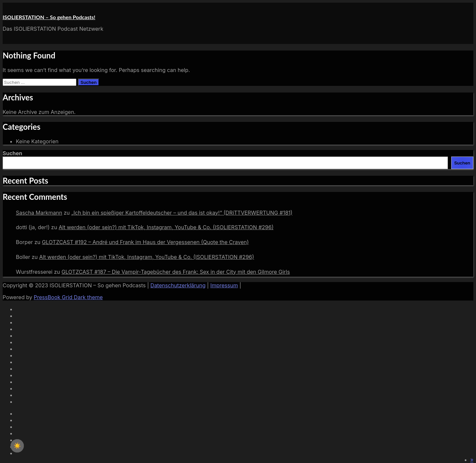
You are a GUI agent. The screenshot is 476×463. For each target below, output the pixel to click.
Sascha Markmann (39, 213)
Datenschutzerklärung (178, 285)
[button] (472, 460)
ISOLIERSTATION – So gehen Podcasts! (49, 17)
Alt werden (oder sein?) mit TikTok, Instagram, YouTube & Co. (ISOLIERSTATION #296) (166, 227)
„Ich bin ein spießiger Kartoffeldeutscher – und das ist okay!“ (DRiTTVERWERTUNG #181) (182, 213)
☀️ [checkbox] (17, 446)
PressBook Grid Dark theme (68, 297)
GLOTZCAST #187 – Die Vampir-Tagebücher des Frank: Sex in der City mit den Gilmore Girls (176, 272)
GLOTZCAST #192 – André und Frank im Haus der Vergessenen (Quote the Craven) (145, 242)
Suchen (12, 153)
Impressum (224, 285)
